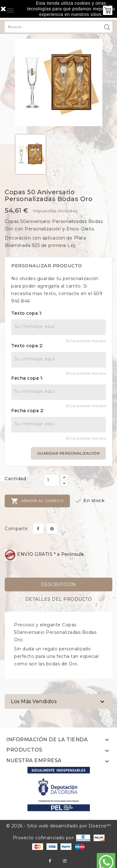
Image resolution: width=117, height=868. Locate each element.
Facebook (50, 861)
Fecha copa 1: (27, 378)
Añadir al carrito (37, 501)
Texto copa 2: (27, 346)
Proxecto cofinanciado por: (52, 838)
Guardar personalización (68, 453)
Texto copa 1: (27, 313)
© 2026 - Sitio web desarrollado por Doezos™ (59, 826)
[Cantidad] (51, 480)
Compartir (38, 528)
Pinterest (52, 528)
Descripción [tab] (58, 584)
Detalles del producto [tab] (59, 599)
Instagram (65, 861)
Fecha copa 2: (28, 411)
